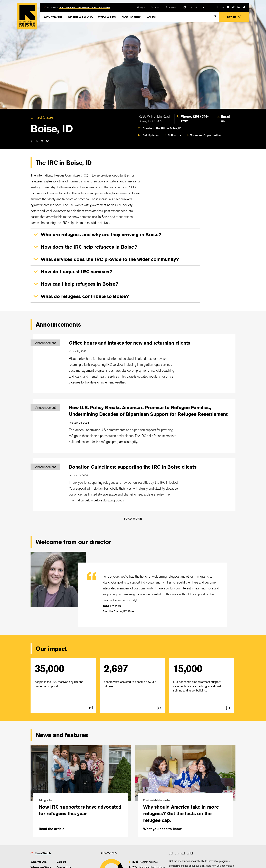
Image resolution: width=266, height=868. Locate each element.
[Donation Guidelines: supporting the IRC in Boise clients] (134, 485)
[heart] (187, 128)
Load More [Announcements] (133, 519)
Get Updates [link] (150, 135)
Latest (152, 17)
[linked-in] (239, 7)
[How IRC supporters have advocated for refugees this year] (81, 791)
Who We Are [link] (39, 862)
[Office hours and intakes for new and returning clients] (134, 364)
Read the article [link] (52, 829)
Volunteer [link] (173, 7)
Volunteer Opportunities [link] (206, 135)
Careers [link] (157, 7)
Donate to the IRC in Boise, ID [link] (162, 128)
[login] (141, 7)
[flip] (90, 708)
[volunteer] (171, 7)
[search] (215, 17)
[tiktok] (233, 7)
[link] (197, 119)
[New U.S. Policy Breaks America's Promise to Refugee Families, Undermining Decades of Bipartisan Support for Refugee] (134, 426)
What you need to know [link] (162, 829)
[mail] (42, 141)
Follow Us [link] (174, 135)
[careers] (156, 7)
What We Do (107, 17)
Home (27, 16)
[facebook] (218, 7)
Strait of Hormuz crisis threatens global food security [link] (85, 7)
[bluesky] (244, 7)
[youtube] (228, 7)
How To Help (131, 17)
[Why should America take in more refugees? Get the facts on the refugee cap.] (185, 791)
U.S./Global (193, 7)
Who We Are (53, 17)
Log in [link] (143, 7)
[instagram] (223, 7)
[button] (234, 17)
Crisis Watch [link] (43, 853)
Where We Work (80, 17)
